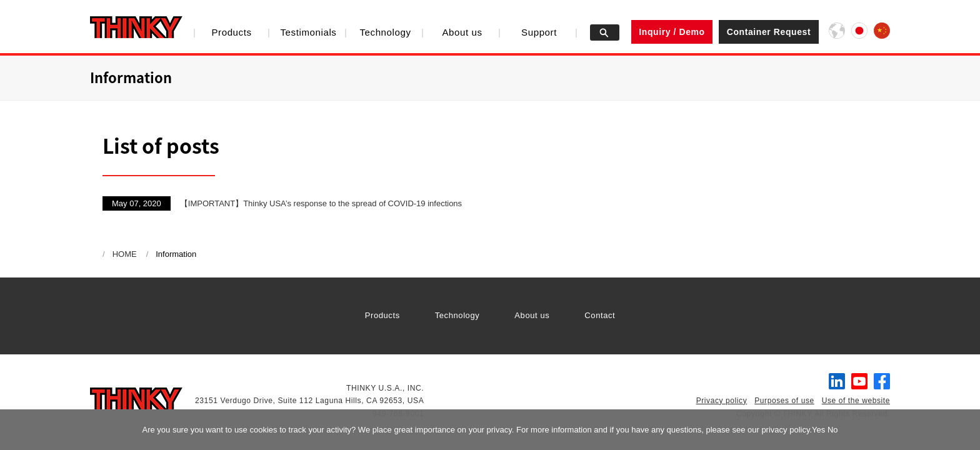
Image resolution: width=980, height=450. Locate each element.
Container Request (769, 32)
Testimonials (309, 32)
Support (539, 32)
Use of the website (856, 401)
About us (462, 32)
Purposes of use (784, 401)
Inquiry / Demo (672, 32)
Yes (818, 430)
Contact (600, 315)
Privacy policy (722, 401)
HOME (125, 254)
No (833, 430)
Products (231, 32)
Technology (385, 32)
